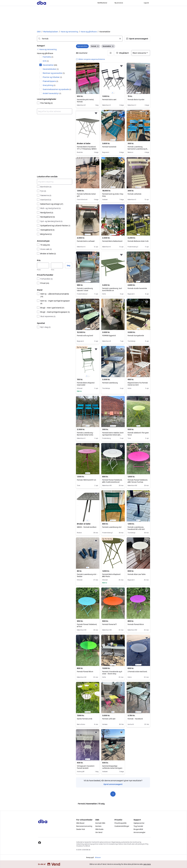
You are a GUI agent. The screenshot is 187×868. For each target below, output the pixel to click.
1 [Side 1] (113, 794)
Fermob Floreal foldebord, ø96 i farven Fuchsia (138, 481)
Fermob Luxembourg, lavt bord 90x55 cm (112, 289)
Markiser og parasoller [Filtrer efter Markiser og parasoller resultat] (54, 73)
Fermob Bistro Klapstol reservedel (86, 384)
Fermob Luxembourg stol (112, 527)
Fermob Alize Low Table (137, 574)
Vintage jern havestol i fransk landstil (86, 767)
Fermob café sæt (109, 719)
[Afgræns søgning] (55, 182)
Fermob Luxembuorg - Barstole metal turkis (85, 434)
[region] (88, 78)
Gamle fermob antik (85, 719)
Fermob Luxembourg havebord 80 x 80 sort (136, 528)
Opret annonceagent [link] (113, 784)
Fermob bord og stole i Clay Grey (113, 195)
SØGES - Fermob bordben (87, 527)
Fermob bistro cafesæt (86, 241)
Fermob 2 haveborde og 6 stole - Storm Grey (112, 673)
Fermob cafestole (134, 194)
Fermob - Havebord (135, 719)
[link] (47, 49)
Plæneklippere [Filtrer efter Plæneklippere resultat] (50, 81)
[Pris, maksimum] (57, 265)
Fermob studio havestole (137, 288)
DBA (39, 32)
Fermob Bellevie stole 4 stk (138, 241)
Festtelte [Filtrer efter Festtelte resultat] (48, 57)
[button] (137, 39)
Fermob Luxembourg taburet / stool (85, 289)
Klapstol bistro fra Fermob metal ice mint (138, 384)
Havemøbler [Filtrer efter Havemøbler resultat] (50, 65)
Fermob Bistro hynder (136, 100)
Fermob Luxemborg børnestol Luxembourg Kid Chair (138, 149)
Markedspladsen (51, 32)
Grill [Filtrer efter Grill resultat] (46, 61)
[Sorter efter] (141, 53)
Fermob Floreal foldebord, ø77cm (87, 625)
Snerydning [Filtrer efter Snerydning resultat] (49, 85)
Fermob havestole (109, 147)
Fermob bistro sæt (109, 100)
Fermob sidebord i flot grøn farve (138, 434)
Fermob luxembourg (110, 383)
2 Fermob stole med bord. (137, 672)
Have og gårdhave (89, 32)
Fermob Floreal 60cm (136, 624)
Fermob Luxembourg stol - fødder (87, 575)
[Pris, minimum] (43, 265)
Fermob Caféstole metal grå (86, 195)
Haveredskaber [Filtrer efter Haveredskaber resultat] (51, 69)
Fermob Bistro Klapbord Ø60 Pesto (111, 575)
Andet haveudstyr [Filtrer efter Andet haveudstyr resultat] (52, 93)
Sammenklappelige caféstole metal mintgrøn (112, 767)
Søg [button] (69, 265)
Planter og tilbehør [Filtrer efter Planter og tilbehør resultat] (52, 77)
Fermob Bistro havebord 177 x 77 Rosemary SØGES (87, 148)
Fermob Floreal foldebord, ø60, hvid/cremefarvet (112, 481)
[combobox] (80, 39)
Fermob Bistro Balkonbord (112, 241)
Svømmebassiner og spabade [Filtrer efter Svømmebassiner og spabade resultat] (57, 89)
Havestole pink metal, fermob (85, 101)
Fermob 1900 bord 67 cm (86, 480)
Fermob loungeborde (136, 336)
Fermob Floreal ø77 (109, 624)
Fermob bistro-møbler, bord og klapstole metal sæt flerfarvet (113, 435)
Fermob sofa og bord (85, 336)
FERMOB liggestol (109, 336)
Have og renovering (69, 32)
